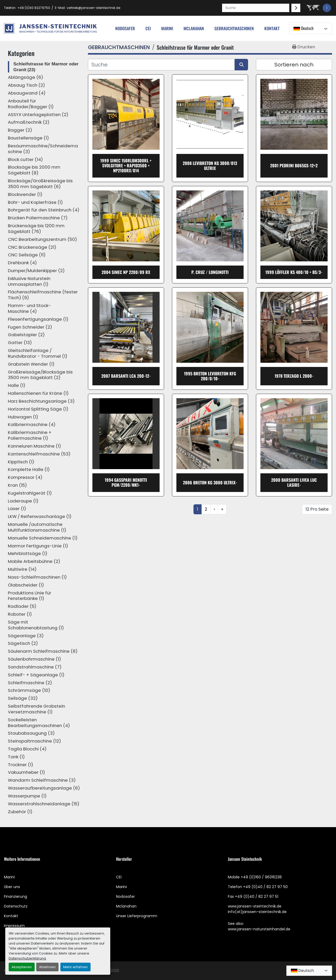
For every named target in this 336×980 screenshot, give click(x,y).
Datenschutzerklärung (27, 958)
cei (148, 28)
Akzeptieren (22, 967)
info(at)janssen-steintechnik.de (257, 912)
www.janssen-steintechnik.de (255, 906)
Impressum (14, 926)
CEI (119, 877)
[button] (234, 28)
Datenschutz (16, 906)
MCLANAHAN (194, 28)
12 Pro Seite (317, 509)
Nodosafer (125, 896)
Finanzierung (15, 896)
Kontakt (272, 28)
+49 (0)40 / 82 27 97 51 (257, 896)
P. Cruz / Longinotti (210, 272)
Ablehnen (47, 967)
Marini (167, 28)
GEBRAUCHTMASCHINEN (234, 28)
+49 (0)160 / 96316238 (261, 877)
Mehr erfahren (75, 967)
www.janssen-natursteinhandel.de (259, 929)
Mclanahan (126, 906)
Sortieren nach (294, 65)
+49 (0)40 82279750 (34, 8)
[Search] (256, 8)
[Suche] (161, 65)
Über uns (12, 887)
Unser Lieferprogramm (137, 916)
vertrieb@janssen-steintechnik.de (93, 8)
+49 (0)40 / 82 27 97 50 (265, 887)
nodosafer (125, 28)
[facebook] (327, 8)
